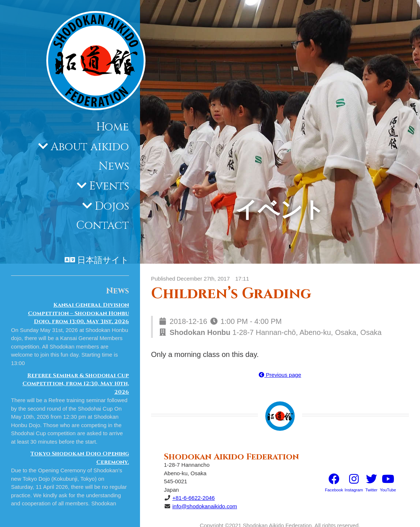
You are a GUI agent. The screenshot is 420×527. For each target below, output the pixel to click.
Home (113, 127)
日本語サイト (103, 260)
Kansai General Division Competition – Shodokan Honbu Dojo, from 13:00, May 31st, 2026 (78, 313)
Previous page (280, 375)
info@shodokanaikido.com (205, 506)
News (114, 166)
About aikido (90, 147)
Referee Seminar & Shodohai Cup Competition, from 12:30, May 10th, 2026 (76, 384)
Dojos (112, 206)
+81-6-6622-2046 (194, 498)
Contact (103, 225)
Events (109, 186)
